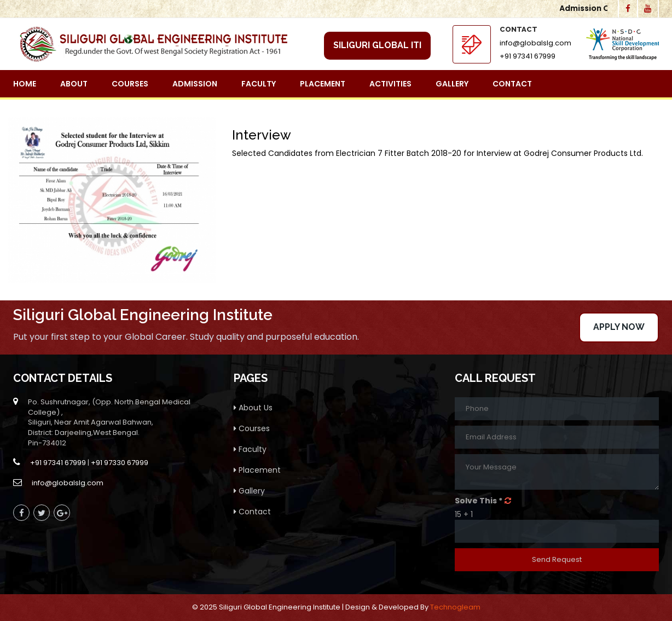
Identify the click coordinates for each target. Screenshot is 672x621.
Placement (323, 84)
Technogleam (455, 607)
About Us (253, 408)
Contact (512, 84)
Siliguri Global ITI (377, 45)
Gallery (452, 84)
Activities (390, 84)
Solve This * (479, 501)
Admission (195, 84)
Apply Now (619, 327)
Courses (130, 84)
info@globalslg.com (535, 43)
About (74, 84)
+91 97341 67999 (528, 56)
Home (25, 84)
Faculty (259, 84)
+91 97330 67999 (120, 463)
